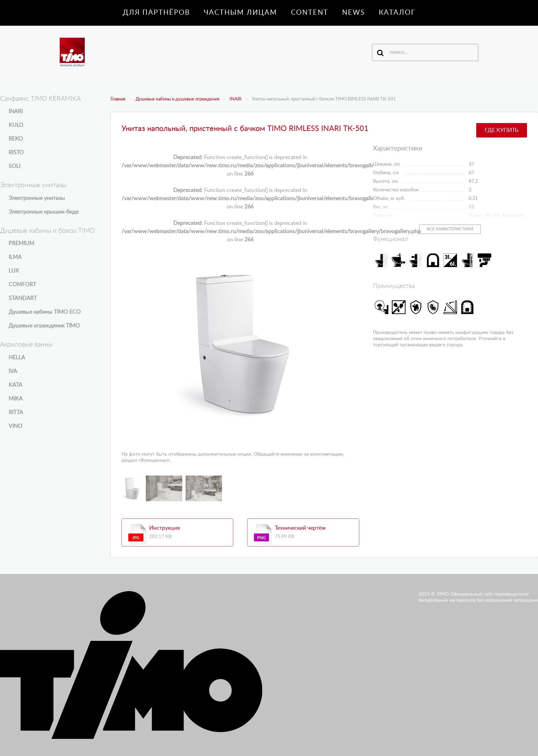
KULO (16, 125)
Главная (118, 99)
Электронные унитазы (37, 198)
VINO (15, 426)
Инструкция (165, 528)
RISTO (16, 153)
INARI (236, 99)
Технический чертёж (300, 528)
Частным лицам (241, 13)
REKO (16, 139)
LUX (14, 271)
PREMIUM (21, 243)
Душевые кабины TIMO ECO (45, 312)
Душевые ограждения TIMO (44, 326)
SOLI (14, 166)
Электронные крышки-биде (44, 212)
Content (310, 13)
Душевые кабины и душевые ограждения (177, 99)
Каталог (397, 13)
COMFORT (22, 285)
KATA (15, 385)
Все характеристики (450, 229)
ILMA (15, 257)
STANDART (23, 298)
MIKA (16, 399)
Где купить (502, 130)
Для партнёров (156, 13)
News (354, 13)
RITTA (16, 412)
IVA (13, 371)
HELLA (17, 358)
